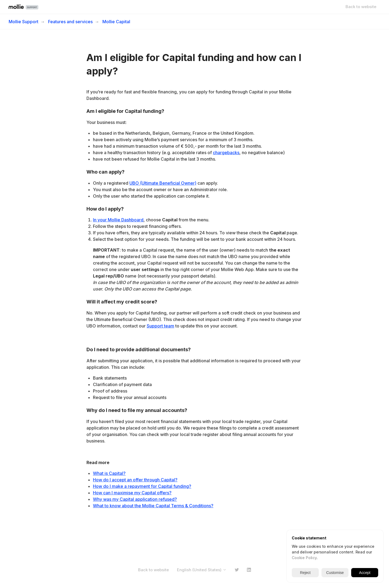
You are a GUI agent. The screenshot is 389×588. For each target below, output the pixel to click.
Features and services (70, 22)
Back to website (361, 7)
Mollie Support (24, 22)
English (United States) (202, 570)
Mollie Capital (116, 22)
